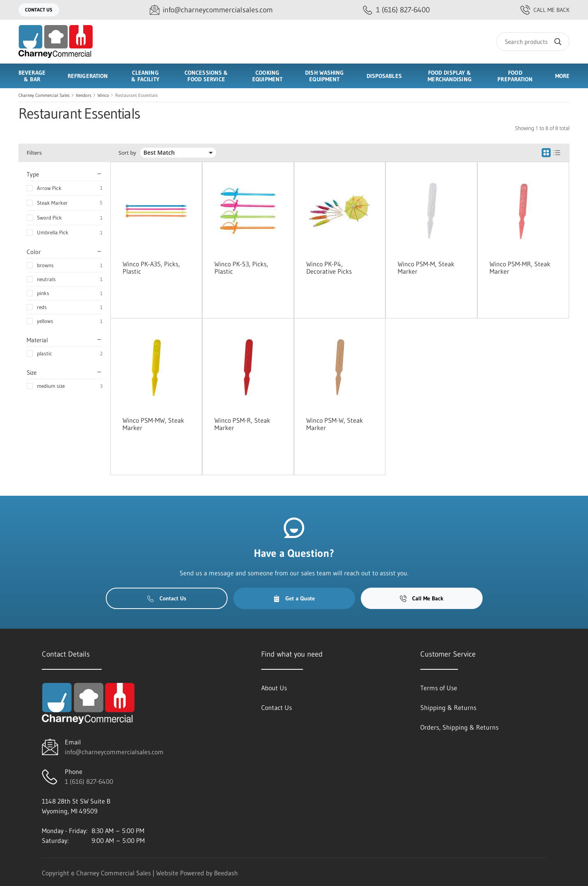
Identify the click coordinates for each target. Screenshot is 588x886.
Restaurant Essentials (137, 95)
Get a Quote (294, 598)
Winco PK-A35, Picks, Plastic (151, 268)
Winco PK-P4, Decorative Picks (329, 268)
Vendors (84, 95)
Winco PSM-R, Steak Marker (242, 424)
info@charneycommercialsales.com (114, 752)
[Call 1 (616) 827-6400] (396, 10)
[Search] (533, 42)
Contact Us (39, 10)
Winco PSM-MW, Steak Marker (153, 424)
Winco (103, 95)
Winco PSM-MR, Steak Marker (520, 268)
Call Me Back (545, 10)
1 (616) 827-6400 (89, 781)
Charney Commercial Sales (44, 95)
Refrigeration (88, 76)
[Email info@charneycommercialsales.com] (211, 10)
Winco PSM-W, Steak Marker (335, 424)
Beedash (226, 873)
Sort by (127, 153)
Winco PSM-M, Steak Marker (426, 268)
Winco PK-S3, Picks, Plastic (241, 268)
